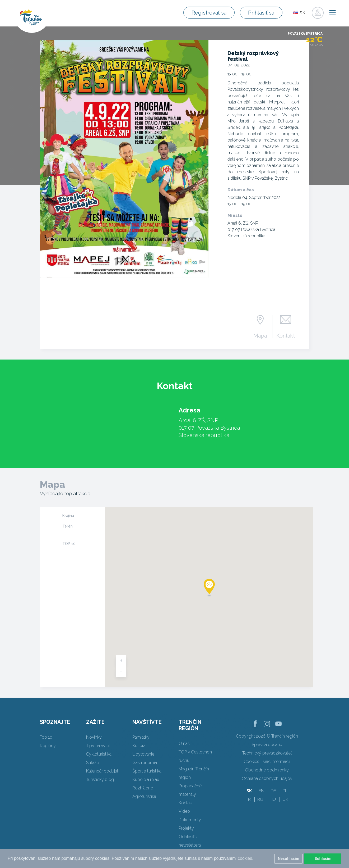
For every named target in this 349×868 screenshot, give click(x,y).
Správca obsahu (267, 745)
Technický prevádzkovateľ (267, 753)
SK (249, 791)
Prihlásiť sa (261, 13)
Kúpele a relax (146, 780)
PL (285, 791)
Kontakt (286, 335)
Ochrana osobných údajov (267, 778)
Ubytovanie (143, 754)
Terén (68, 526)
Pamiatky (141, 737)
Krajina (68, 516)
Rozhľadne (143, 788)
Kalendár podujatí (103, 771)
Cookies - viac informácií (267, 762)
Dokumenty (190, 820)
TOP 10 (69, 544)
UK (285, 799)
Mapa (260, 335)
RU (260, 799)
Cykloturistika (99, 754)
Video (184, 811)
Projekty (186, 828)
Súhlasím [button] (323, 858)
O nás (184, 744)
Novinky (94, 737)
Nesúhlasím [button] (289, 858)
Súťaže (92, 763)
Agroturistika (144, 796)
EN (261, 791)
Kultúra (139, 746)
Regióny (48, 746)
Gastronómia (145, 763)
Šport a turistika (147, 771)
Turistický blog (100, 780)
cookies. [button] (246, 858)
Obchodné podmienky (267, 770)
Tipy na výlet (98, 746)
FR (248, 799)
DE (273, 791)
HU (273, 799)
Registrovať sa (209, 13)
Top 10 (46, 737)
